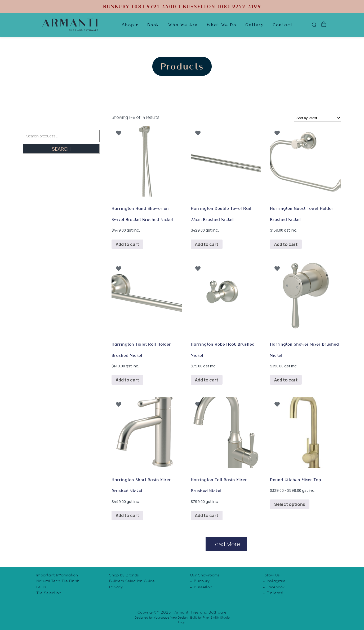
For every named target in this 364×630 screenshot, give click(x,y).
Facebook (276, 587)
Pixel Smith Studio (216, 618)
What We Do (221, 25)
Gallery (254, 25)
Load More (226, 544)
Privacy (116, 587)
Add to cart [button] (127, 244)
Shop (128, 25)
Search (61, 149)
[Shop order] (317, 118)
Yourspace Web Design (171, 618)
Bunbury (202, 581)
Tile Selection (49, 593)
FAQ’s (41, 587)
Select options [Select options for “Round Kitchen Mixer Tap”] (290, 504)
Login (182, 622)
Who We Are (183, 25)
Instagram (276, 581)
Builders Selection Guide (132, 581)
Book (153, 25)
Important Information (57, 575)
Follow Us (271, 575)
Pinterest (275, 593)
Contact (283, 25)
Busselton (203, 587)
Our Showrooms (205, 575)
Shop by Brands (124, 575)
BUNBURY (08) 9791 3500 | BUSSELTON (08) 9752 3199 (182, 6)
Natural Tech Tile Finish (58, 581)
